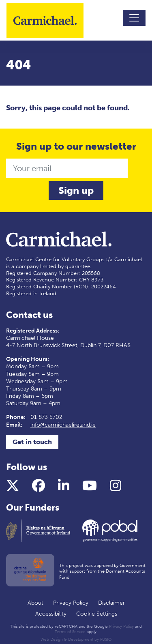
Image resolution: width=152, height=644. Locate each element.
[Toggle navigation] (134, 18)
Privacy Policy (71, 603)
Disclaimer (111, 603)
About (35, 603)
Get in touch (32, 442)
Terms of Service (70, 632)
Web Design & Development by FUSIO (76, 640)
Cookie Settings (97, 614)
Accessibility (51, 614)
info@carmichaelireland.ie (63, 425)
